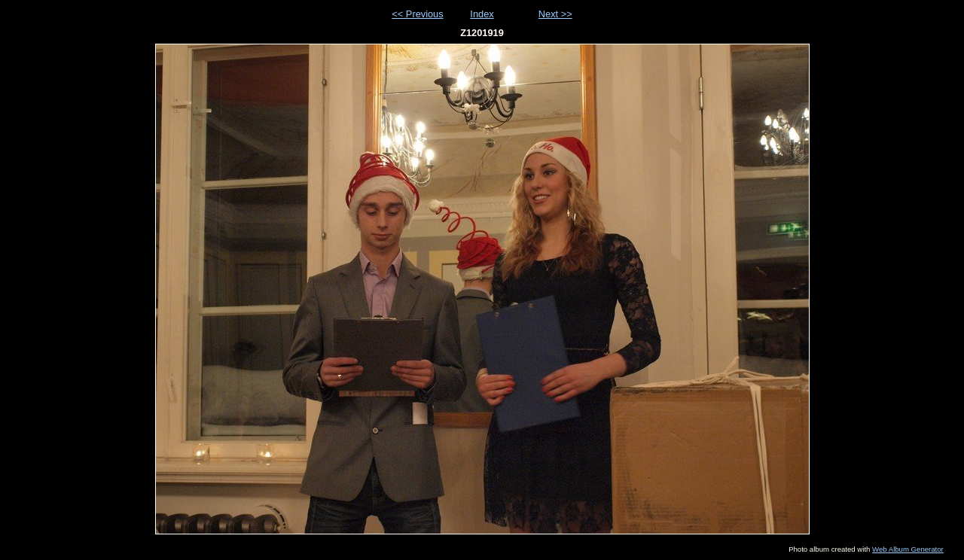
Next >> (555, 14)
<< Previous (417, 14)
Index (482, 14)
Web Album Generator (908, 549)
